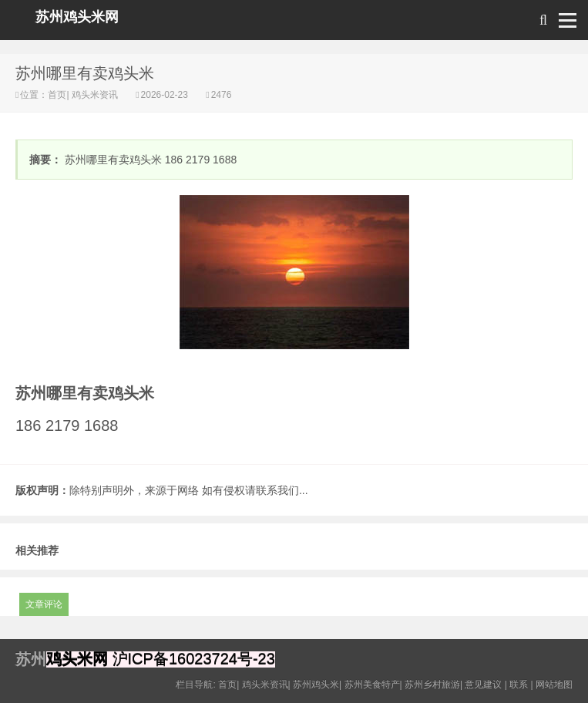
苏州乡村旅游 (432, 684)
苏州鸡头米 (316, 684)
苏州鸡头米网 (77, 17)
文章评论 (44, 604)
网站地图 (554, 684)
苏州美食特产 (372, 684)
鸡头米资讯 (95, 95)
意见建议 (483, 684)
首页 (57, 95)
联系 (519, 684)
